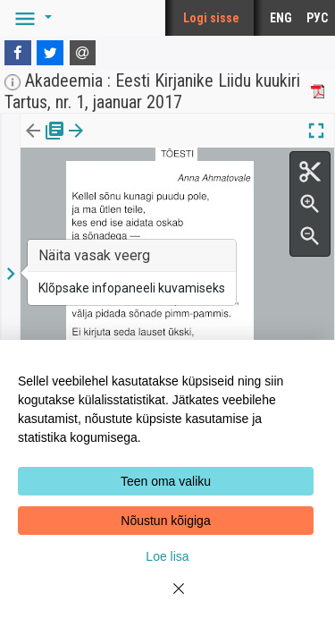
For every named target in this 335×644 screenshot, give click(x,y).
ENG (281, 18)
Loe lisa (167, 556)
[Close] (168, 599)
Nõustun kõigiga (165, 521)
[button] (30, 18)
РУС (317, 18)
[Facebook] (18, 53)
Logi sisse (211, 18)
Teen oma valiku (166, 481)
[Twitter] (50, 53)
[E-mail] (83, 53)
